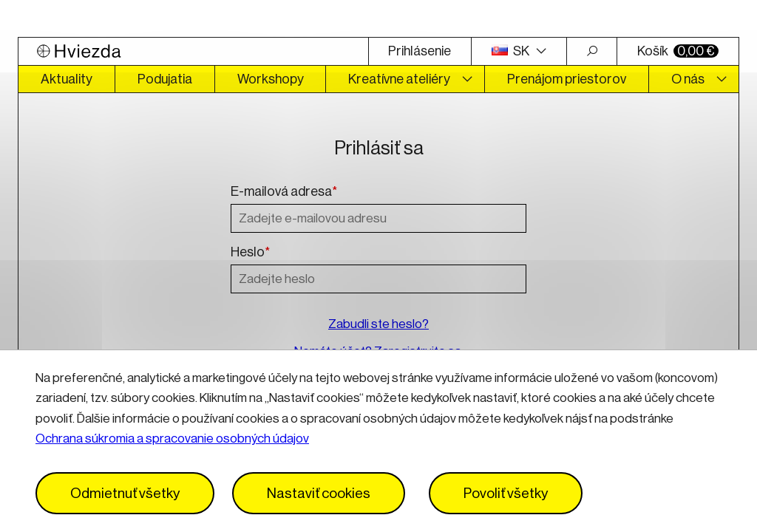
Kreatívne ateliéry (399, 79)
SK (512, 51)
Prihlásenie (420, 51)
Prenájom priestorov (567, 79)
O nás (688, 79)
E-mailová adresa (284, 192)
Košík (678, 51)
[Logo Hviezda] (193, 51)
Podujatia (165, 79)
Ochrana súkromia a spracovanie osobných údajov (172, 439)
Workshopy (271, 79)
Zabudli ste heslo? (378, 324)
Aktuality (67, 79)
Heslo (250, 253)
